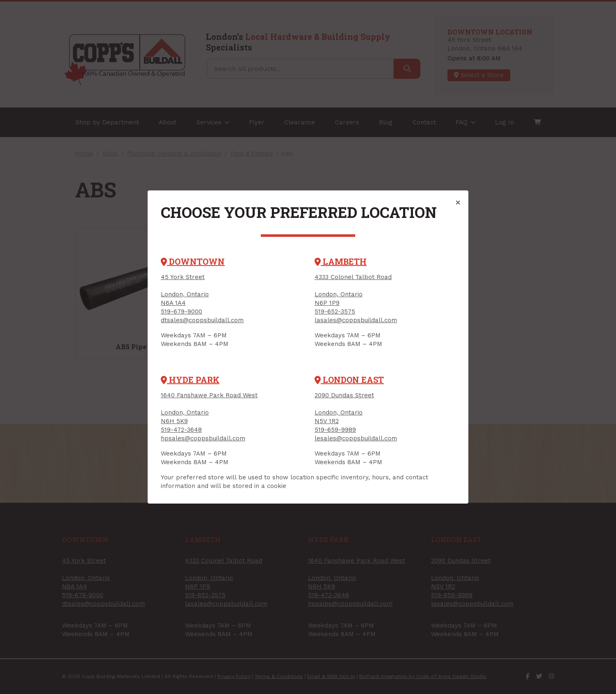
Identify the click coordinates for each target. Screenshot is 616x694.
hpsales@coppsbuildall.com (203, 438)
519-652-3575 (335, 311)
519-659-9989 (335, 430)
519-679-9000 (181, 311)
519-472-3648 (181, 430)
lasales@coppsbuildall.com (356, 320)
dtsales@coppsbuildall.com (202, 320)
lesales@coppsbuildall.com (356, 438)
